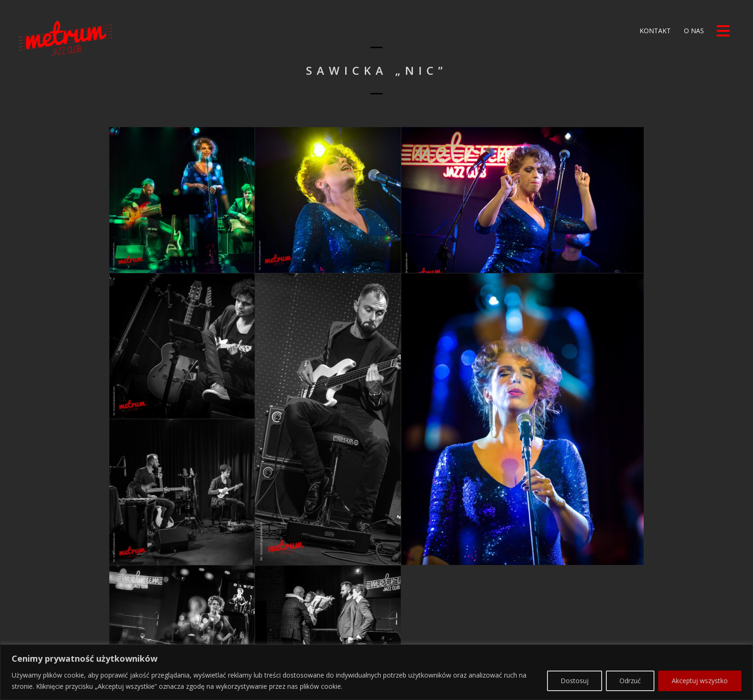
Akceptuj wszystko (700, 664)
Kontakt (654, 31)
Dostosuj (575, 664)
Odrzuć (630, 664)
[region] (376, 656)
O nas (693, 31)
